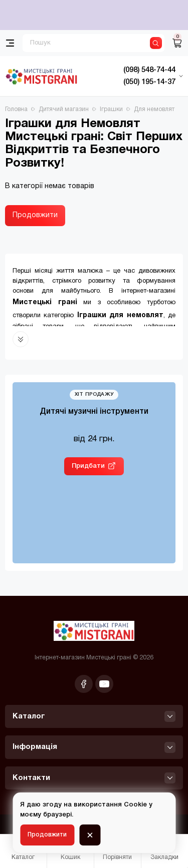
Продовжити (35, 215)
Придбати (88, 466)
